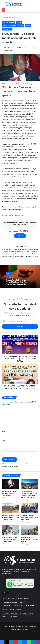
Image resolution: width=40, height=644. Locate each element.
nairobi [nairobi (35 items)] (12, 609)
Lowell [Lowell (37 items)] (16, 606)
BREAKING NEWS (14, 18)
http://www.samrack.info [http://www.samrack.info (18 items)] (10, 602)
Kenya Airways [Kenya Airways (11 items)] (7, 606)
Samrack (33, 626)
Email (4, 441)
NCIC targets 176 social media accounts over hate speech (20, 223)
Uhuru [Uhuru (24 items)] (4, 617)
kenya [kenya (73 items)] (27, 602)
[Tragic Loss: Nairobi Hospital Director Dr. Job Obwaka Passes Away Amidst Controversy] (30, 484)
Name (4, 432)
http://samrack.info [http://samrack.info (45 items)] (24, 598)
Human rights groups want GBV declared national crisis (9, 493)
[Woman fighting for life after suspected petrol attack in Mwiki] (10, 530)
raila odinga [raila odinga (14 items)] (23, 613)
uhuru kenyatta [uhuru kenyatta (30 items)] (13, 617)
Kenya (19, 22)
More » (36, 256)
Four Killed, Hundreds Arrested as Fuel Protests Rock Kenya (29, 517)
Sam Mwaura (8, 47)
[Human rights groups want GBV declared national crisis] (10, 484)
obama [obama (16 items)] (19, 609)
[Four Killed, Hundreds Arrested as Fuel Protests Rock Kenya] (30, 508)
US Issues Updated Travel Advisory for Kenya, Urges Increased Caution (10, 517)
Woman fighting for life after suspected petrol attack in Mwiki (9, 539)
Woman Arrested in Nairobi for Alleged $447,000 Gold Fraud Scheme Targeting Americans (17, 282)
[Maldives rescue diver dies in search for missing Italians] (30, 530)
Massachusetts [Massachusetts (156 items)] (30, 606)
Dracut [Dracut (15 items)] (13, 598)
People (28, 26)
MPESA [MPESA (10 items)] (5, 609)
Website (4, 450)
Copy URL (20, 236)
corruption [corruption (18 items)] (6, 598)
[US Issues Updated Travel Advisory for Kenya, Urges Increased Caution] (10, 508)
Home (5, 18)
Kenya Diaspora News (10, 26)
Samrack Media (24, 630)
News (21, 26)
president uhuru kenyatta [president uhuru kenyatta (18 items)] (10, 613)
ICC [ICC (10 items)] (21, 602)
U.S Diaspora (7, 29)
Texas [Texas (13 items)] (31, 613)
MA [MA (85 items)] (22, 606)
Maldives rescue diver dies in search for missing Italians (29, 539)
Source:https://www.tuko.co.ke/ (13, 215)
